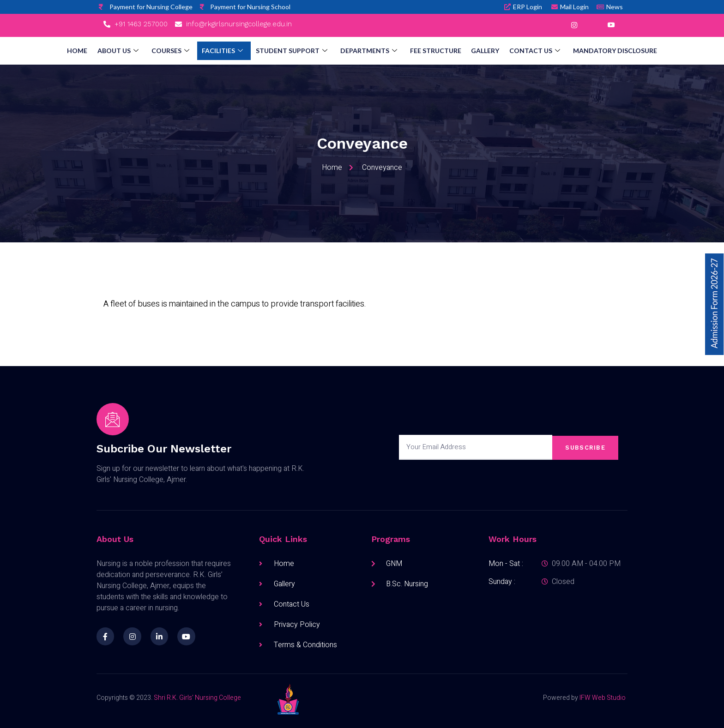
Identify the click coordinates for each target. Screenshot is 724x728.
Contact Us (525, 51)
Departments (367, 51)
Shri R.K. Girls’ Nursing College (197, 698)
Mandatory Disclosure (603, 51)
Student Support (293, 51)
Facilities (226, 51)
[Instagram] (574, 25)
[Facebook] (555, 25)
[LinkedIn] (592, 25)
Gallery (479, 51)
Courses (177, 51)
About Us (127, 51)
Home (89, 51)
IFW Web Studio (603, 698)
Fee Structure (431, 51)
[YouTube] (611, 25)
